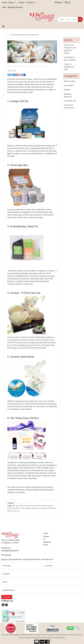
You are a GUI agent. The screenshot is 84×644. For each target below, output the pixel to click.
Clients (21, 2)
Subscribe (7, 597)
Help (4, 7)
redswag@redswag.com (10, 550)
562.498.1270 (6, 548)
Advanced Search (47, 543)
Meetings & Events (15, 7)
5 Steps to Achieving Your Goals (69, 67)
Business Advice (70, 81)
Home (5, 2)
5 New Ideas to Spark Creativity (70, 59)
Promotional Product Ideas (24, 503)
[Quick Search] (61, 19)
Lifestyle (67, 90)
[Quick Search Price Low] (69, 19)
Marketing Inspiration (68, 95)
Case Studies (68, 85)
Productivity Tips (70, 101)
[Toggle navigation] (3, 27)
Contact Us (30, 2)
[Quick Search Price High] (75, 19)
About (11, 2)
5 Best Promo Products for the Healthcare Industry (70, 49)
